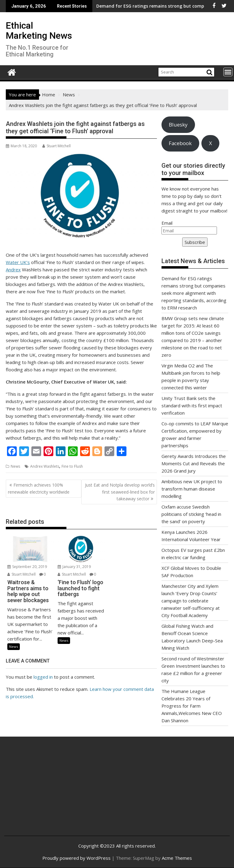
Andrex (13, 270)
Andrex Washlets (45, 466)
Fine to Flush (72, 466)
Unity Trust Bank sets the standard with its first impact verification (192, 405)
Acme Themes (177, 858)
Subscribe (195, 242)
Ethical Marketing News (39, 30)
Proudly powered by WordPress (76, 858)
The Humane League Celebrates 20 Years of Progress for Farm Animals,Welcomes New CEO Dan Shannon (192, 706)
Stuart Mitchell (57, 146)
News (15, 466)
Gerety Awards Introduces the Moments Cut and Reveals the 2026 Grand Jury (194, 463)
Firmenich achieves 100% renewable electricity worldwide (39, 488)
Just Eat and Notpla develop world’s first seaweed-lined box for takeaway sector (120, 492)
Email (167, 223)
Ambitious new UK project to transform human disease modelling (192, 489)
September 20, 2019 (27, 567)
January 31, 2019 (74, 567)
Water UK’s (18, 262)
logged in (43, 677)
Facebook (180, 143)
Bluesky (178, 125)
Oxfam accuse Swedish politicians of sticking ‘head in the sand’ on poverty (191, 514)
